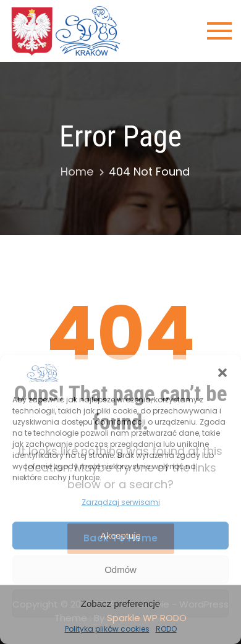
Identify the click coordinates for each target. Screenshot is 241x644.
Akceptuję (120, 536)
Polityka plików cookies (107, 629)
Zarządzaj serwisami (121, 502)
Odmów (120, 570)
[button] (222, 373)
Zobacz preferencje (120, 604)
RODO (166, 629)
